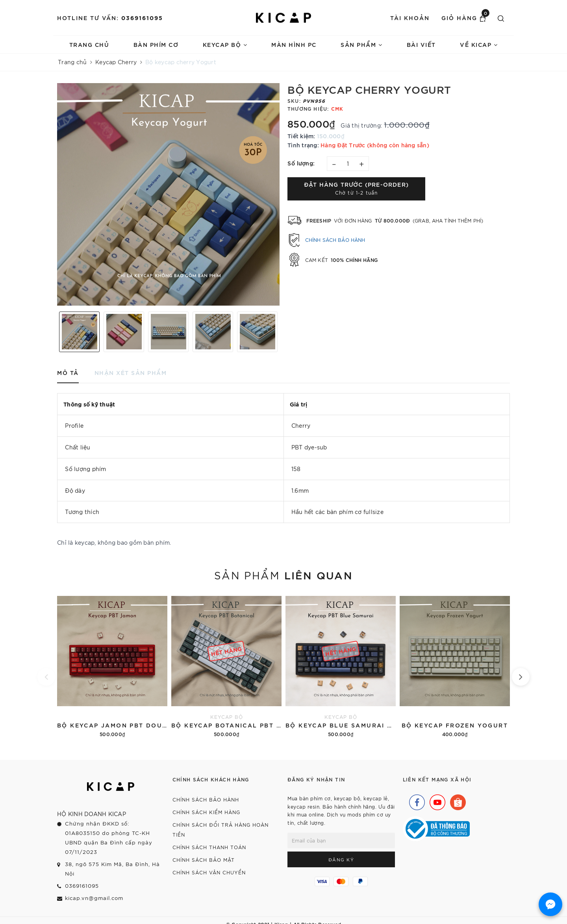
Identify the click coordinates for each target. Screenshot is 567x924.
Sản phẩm (361, 44)
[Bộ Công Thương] (436, 828)
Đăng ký (341, 859)
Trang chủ (89, 44)
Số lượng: (301, 163)
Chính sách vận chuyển (209, 872)
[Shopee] (456, 800)
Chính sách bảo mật (204, 860)
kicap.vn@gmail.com (94, 898)
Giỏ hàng (465, 17)
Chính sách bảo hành (335, 240)
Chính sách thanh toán (209, 847)
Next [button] (283, 332)
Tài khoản (410, 18)
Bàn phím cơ (156, 44)
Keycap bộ (225, 44)
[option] (168, 194)
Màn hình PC (294, 44)
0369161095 (142, 18)
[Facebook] (415, 800)
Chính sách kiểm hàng (206, 812)
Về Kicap (479, 44)
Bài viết (421, 44)
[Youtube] (435, 800)
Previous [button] (53, 332)
